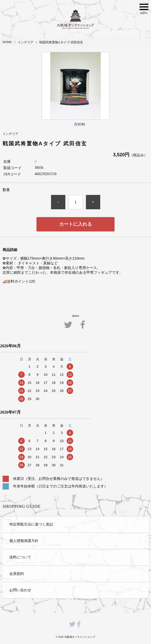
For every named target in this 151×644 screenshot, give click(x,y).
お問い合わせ (20, 590)
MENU (144, 8)
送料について (20, 557)
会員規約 (17, 574)
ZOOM (79, 124)
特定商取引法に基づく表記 (31, 524)
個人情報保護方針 (24, 541)
